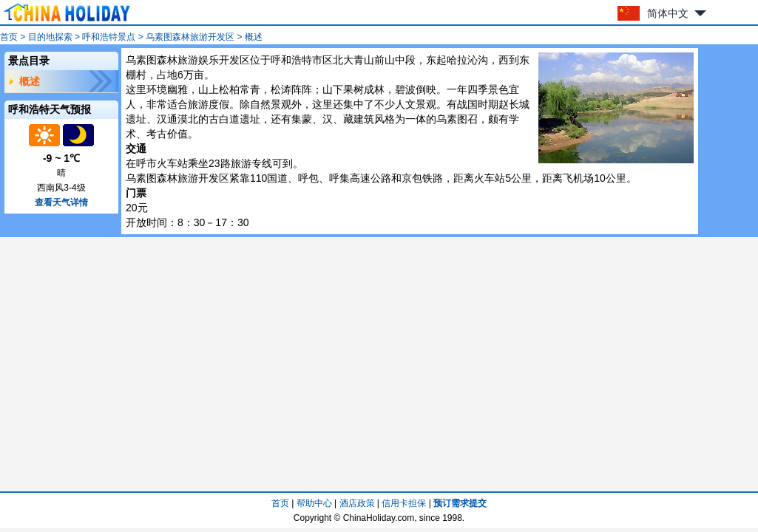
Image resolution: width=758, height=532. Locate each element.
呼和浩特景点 (109, 37)
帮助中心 (314, 503)
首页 (9, 37)
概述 (30, 81)
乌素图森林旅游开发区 (190, 37)
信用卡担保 (404, 503)
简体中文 (668, 13)
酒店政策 (357, 503)
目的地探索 (50, 37)
